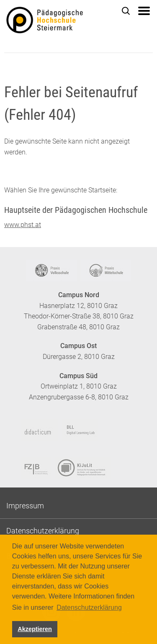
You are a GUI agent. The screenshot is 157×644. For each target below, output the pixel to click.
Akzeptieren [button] (35, 629)
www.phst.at (23, 225)
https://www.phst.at (57, 21)
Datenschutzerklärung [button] (89, 607)
